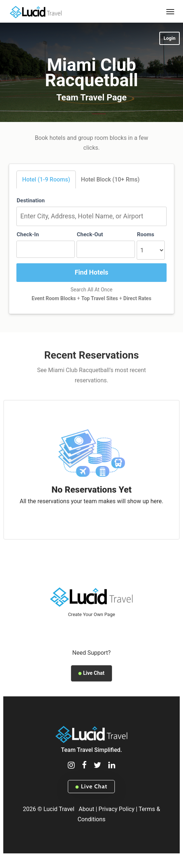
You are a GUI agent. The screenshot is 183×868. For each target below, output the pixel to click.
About (87, 809)
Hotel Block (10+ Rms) (110, 179)
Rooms (146, 234)
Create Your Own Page (91, 614)
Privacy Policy (116, 809)
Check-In (28, 234)
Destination (31, 200)
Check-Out (90, 234)
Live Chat (91, 673)
